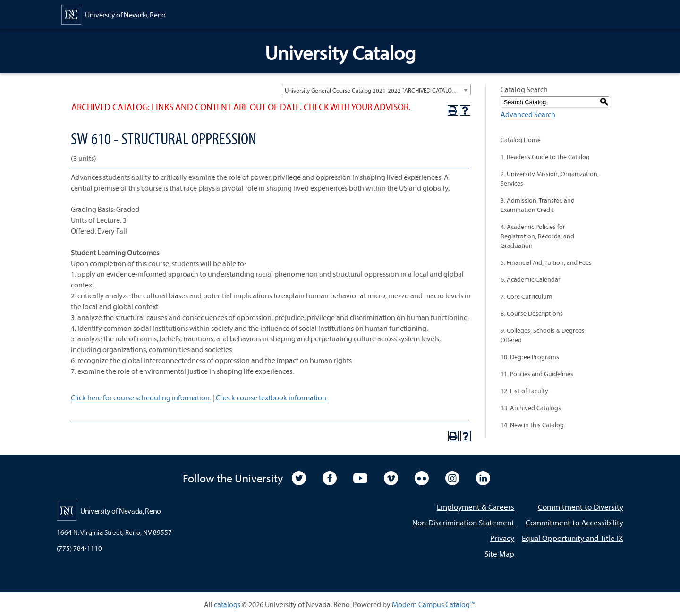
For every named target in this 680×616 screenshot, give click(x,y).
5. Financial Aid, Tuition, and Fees (546, 262)
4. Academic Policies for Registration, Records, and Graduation (537, 236)
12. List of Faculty (524, 391)
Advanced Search (528, 114)
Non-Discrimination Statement (463, 522)
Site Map (499, 553)
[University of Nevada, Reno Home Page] (114, 14)
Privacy (502, 538)
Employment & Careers (476, 507)
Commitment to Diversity (581, 507)
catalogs (227, 604)
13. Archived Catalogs (531, 408)
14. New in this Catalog (532, 425)
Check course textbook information (271, 397)
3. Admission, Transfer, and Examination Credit (538, 205)
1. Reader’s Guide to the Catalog (545, 157)
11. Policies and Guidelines (537, 374)
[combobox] (376, 90)
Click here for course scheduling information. (141, 397)
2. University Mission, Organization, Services (550, 178)
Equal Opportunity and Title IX (573, 538)
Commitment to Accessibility (574, 522)
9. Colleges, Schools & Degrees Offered (543, 335)
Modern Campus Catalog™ (433, 604)
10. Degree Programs (530, 357)
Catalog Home (521, 140)
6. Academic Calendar (531, 279)
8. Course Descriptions (532, 313)
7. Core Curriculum (527, 296)
